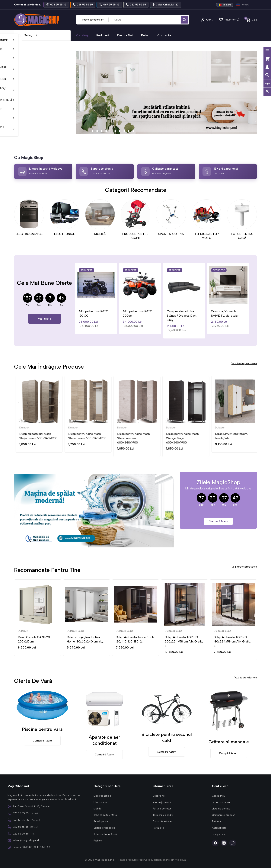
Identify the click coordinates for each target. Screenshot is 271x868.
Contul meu (218, 796)
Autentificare (219, 828)
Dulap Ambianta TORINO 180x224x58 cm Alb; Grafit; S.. (232, 641)
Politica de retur (162, 809)
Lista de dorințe (221, 809)
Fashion (98, 841)
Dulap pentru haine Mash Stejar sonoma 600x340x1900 (181, 438)
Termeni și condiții (163, 815)
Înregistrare (219, 834)
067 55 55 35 (21, 827)
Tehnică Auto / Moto (105, 815)
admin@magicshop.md (26, 840)
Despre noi (159, 796)
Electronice (100, 802)
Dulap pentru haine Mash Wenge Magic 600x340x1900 (230, 438)
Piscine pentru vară (42, 729)
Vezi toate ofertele (246, 678)
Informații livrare (162, 802)
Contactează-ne (162, 821)
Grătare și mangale (229, 742)
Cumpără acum (218, 521)
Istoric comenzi (221, 802)
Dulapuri (23, 428)
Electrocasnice (102, 796)
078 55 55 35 (21, 813)
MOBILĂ (100, 234)
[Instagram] (224, 843)
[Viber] (233, 843)
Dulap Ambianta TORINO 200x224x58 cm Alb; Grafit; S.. (184, 641)
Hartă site (158, 828)
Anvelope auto (102, 821)
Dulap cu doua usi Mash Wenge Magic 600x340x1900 (34, 438)
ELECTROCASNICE (29, 234)
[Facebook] (215, 843)
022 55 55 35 (21, 834)
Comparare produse (224, 815)
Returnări (217, 821)
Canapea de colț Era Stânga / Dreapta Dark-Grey (194, 316)
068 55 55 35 (21, 820)
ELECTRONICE (65, 234)
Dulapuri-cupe (76, 631)
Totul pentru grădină (105, 834)
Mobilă (97, 809)
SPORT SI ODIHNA (171, 234)
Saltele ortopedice (104, 828)
